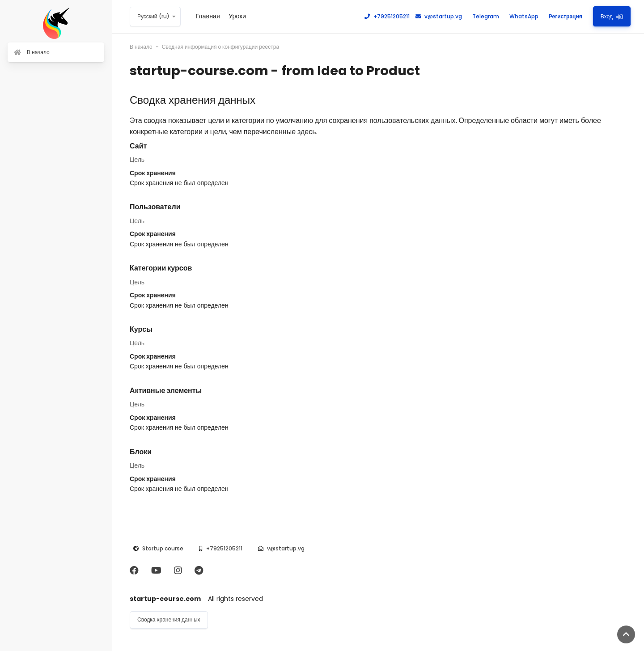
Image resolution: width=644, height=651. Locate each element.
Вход (612, 16)
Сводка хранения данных (169, 619)
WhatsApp (520, 16)
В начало (141, 47)
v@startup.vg (439, 16)
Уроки (237, 16)
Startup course (163, 548)
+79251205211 (387, 16)
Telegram (482, 16)
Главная (208, 16)
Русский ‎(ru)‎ (153, 16)
